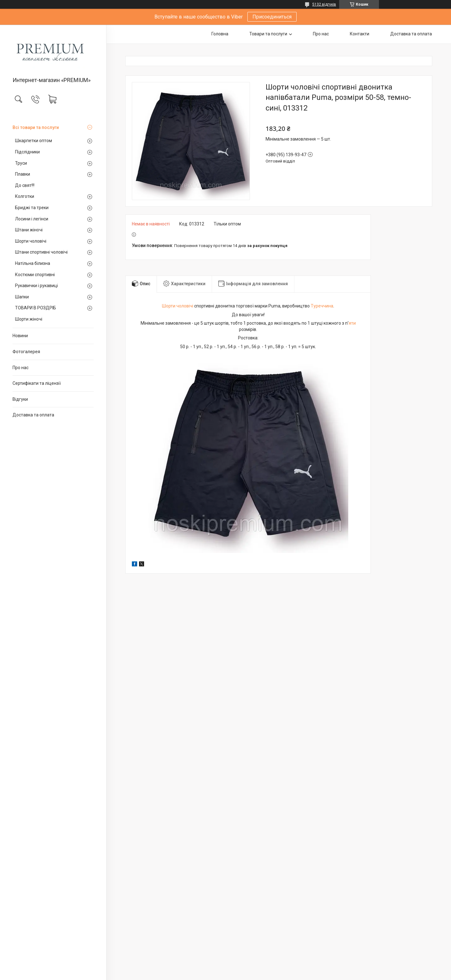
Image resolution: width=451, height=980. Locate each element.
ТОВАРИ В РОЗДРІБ (36, 308)
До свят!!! (25, 185)
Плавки (23, 174)
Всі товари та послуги (36, 127)
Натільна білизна (33, 263)
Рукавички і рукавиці (36, 286)
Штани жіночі (29, 230)
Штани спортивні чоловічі (41, 252)
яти (352, 323)
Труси (21, 163)
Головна (220, 34)
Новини (20, 336)
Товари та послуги (268, 34)
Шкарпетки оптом (34, 141)
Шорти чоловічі (31, 241)
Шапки (22, 297)
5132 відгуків (324, 4)
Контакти (360, 34)
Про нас (21, 368)
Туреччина (322, 306)
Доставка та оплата (33, 415)
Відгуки (20, 399)
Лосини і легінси (32, 219)
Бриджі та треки (32, 208)
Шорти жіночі (29, 319)
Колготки (25, 196)
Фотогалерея (26, 352)
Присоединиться (272, 17)
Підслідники (27, 152)
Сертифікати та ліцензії (37, 383)
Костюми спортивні (35, 275)
